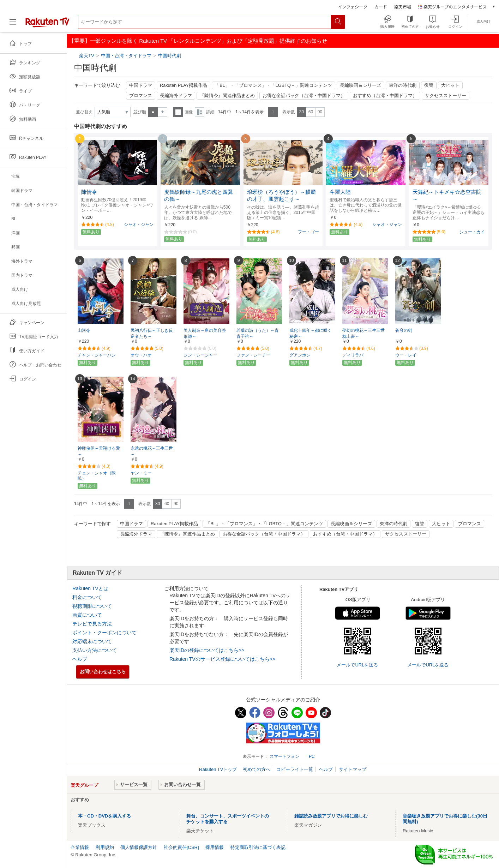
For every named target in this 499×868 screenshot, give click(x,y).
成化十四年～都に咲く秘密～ (311, 333)
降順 (163, 112)
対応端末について (92, 641)
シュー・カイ (472, 232)
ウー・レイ (406, 355)
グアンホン (300, 355)
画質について (87, 615)
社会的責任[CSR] (181, 847)
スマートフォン (284, 756)
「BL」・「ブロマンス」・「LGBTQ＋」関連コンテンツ (273, 85)
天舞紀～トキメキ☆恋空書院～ (447, 196)
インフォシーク (353, 7)
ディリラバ (353, 355)
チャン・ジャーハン (97, 355)
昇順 (153, 112)
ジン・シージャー (200, 355)
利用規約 (105, 847)
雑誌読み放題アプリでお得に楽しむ (331, 816)
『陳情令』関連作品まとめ (227, 96)
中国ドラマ (141, 85)
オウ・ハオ (141, 355)
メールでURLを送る (357, 665)
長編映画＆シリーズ (360, 85)
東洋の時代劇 (403, 85)
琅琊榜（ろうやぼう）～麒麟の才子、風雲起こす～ (281, 196)
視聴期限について (92, 606)
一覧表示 (178, 112)
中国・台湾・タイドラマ (126, 56)
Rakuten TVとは (90, 588)
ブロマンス (141, 96)
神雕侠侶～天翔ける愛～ (99, 451)
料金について (87, 597)
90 (320, 112)
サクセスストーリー (446, 96)
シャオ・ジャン (139, 225)
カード (381, 7)
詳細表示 (200, 112)
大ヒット (450, 85)
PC (312, 756)
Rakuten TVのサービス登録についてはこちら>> (222, 659)
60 (311, 112)
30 (302, 112)
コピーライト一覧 (295, 769)
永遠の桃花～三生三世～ (152, 451)
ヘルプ (80, 659)
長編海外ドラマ (176, 96)
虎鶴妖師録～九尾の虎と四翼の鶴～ (199, 196)
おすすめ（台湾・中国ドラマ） (385, 96)
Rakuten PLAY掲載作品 (184, 85)
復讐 (429, 85)
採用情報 (215, 847)
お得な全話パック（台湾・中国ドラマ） (304, 96)
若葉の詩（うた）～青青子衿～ (258, 333)
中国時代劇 (170, 56)
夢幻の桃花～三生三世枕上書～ (363, 333)
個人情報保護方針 (139, 847)
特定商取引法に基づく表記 (258, 847)
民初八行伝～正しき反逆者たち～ (152, 333)
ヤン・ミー (141, 473)
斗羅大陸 (340, 192)
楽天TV (87, 56)
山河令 (84, 330)
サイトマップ (353, 769)
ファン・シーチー (253, 355)
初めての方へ (257, 769)
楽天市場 (403, 7)
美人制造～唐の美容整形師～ (205, 333)
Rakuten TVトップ (219, 769)
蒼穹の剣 (404, 330)
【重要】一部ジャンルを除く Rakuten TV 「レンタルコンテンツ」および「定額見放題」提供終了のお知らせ (198, 41)
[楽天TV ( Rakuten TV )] (47, 25)
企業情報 (80, 847)
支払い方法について (95, 650)
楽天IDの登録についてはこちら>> (207, 650)
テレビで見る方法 (92, 624)
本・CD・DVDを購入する (104, 816)
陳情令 (89, 192)
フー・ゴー (308, 232)
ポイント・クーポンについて (104, 633)
